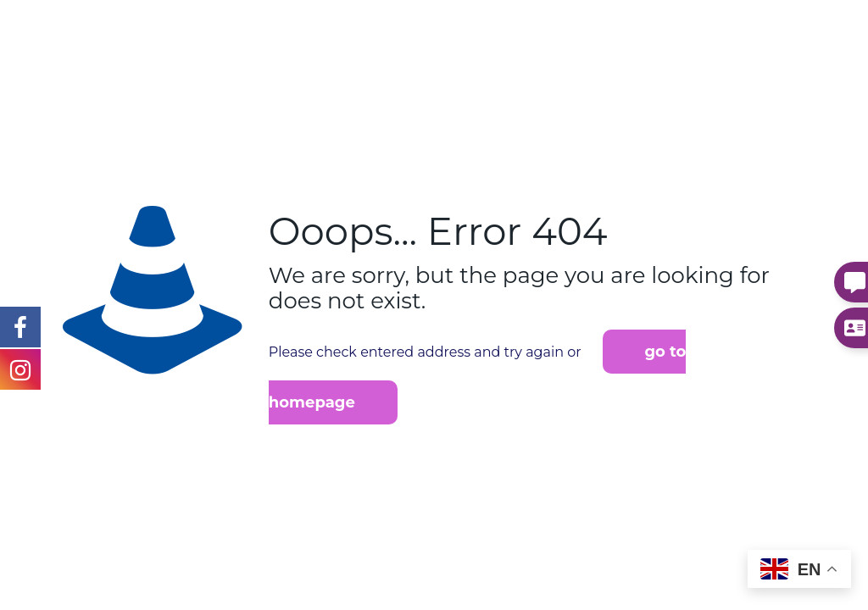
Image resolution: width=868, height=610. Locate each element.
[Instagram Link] (20, 326)
